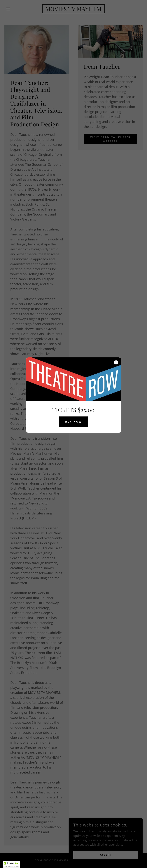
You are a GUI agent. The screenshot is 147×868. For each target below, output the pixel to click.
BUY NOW (73, 422)
